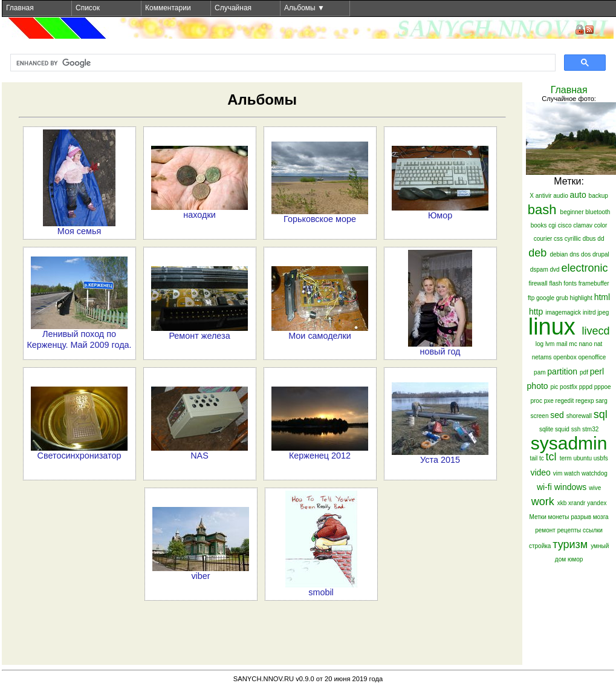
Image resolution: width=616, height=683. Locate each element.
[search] (282, 63)
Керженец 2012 (320, 456)
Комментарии (168, 8)
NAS (199, 456)
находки (199, 215)
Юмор (440, 215)
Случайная (233, 8)
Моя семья (79, 231)
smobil (321, 592)
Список (88, 8)
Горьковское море (320, 219)
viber (200, 576)
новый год (440, 351)
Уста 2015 (440, 460)
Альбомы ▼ (304, 8)
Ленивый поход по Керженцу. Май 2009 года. (79, 339)
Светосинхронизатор (79, 456)
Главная (20, 8)
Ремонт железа (199, 336)
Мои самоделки (320, 336)
